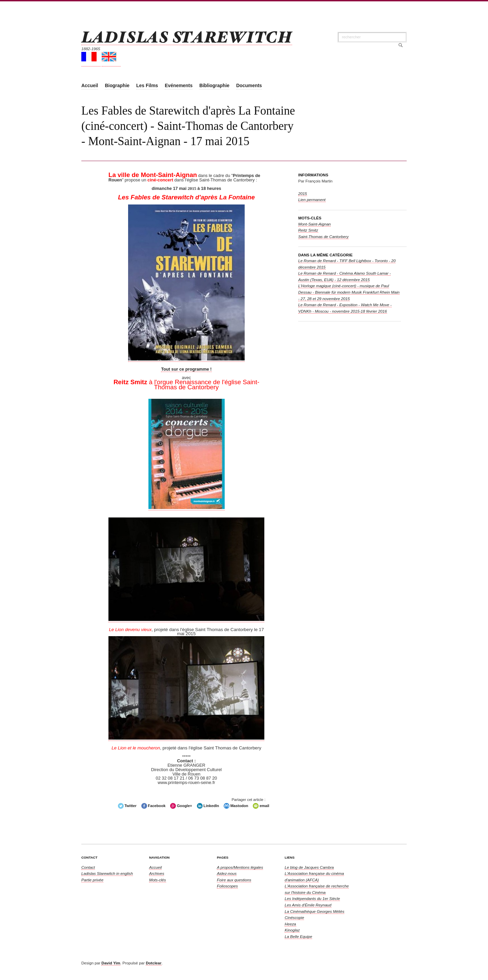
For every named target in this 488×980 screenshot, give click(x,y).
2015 (303, 193)
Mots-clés (158, 880)
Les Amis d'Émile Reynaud (308, 905)
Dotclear (154, 963)
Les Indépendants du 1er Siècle (312, 898)
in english (107, 873)
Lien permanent (312, 200)
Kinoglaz (292, 930)
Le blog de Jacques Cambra (309, 867)
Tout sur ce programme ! (186, 369)
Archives (157, 873)
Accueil (155, 867)
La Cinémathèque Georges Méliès (314, 911)
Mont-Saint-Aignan (314, 224)
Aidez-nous (227, 873)
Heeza (290, 924)
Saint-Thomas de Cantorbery (323, 237)
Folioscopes (227, 886)
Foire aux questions (234, 880)
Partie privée (92, 880)
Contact (88, 867)
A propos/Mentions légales (240, 867)
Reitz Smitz (308, 230)
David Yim (111, 963)
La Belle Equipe (298, 936)
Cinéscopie (294, 917)
